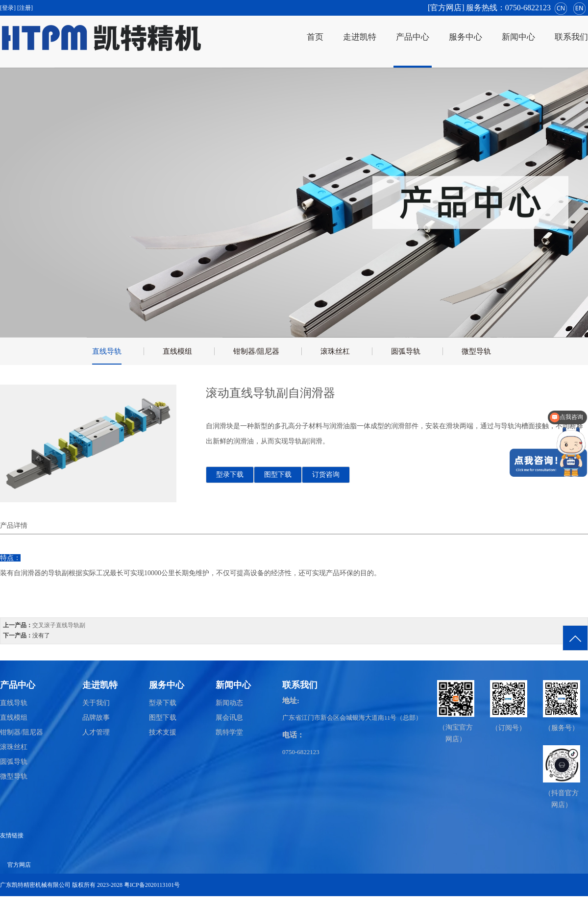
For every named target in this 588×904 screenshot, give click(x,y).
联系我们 (571, 37)
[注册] (26, 8)
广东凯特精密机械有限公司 (35, 885)
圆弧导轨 (406, 351)
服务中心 (465, 37)
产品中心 (413, 37)
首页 (315, 37)
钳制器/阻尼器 (256, 351)
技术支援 (163, 732)
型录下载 (230, 475)
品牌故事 (96, 718)
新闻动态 (229, 703)
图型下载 (278, 475)
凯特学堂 (229, 732)
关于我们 (96, 703)
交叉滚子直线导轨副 (59, 625)
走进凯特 (360, 37)
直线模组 (177, 351)
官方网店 (19, 865)
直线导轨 (107, 351)
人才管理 (96, 732)
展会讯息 (229, 718)
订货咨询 (326, 475)
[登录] (9, 8)
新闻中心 (518, 37)
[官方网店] (446, 8)
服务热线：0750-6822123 (508, 8)
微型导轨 (476, 351)
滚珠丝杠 (335, 351)
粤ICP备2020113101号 (152, 885)
